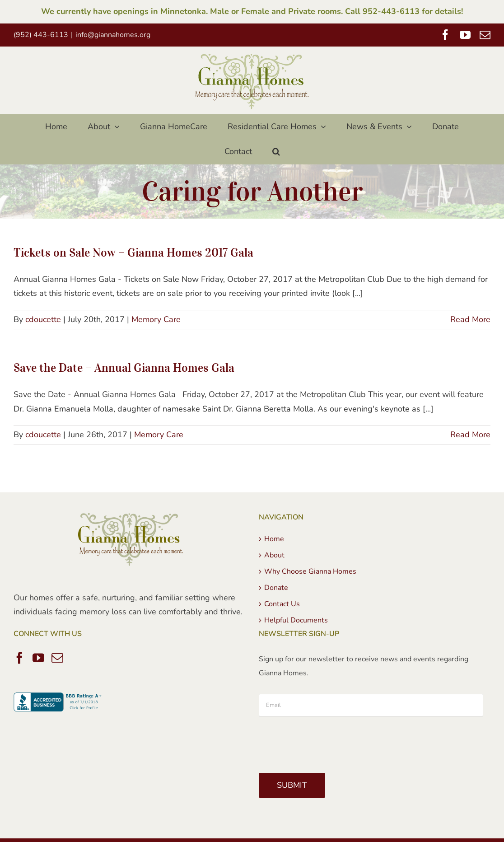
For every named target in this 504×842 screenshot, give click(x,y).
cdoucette (43, 319)
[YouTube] (38, 658)
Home (274, 539)
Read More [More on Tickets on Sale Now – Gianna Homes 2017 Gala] (470, 319)
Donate (276, 588)
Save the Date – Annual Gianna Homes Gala (124, 367)
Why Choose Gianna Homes (310, 571)
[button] (276, 152)
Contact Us (282, 604)
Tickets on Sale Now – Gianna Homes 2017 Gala (133, 252)
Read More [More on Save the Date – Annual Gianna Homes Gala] (470, 435)
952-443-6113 (391, 11)
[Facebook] (19, 658)
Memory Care (156, 319)
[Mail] (57, 658)
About (274, 555)
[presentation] (327, 741)
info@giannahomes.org (113, 35)
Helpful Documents (296, 620)
